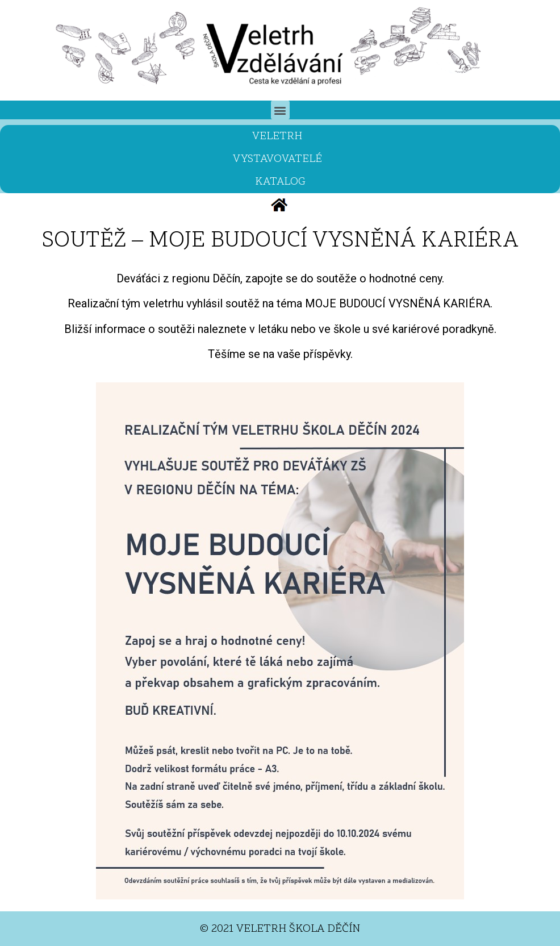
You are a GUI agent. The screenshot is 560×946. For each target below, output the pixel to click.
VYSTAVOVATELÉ (280, 159)
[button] (280, 110)
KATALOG (280, 182)
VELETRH (280, 136)
